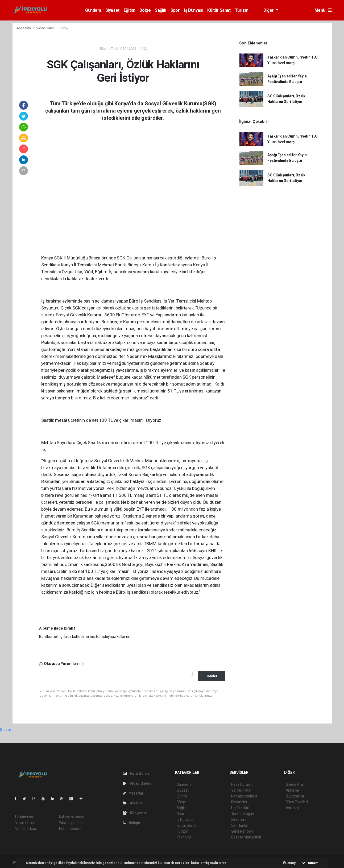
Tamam (310, 863)
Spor (175, 10)
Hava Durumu (242, 784)
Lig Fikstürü (240, 808)
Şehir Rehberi (242, 831)
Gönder (211, 676)
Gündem (93, 10)
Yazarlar (133, 793)
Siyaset (112, 10)
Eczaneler (239, 802)
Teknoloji (184, 837)
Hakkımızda (25, 817)
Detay (64, 28)
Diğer (269, 10)
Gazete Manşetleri (246, 837)
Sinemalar (240, 820)
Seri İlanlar (240, 825)
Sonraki (6, 730)
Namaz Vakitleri (244, 796)
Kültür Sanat (219, 10)
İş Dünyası (193, 10)
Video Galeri (46, 28)
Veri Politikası (26, 829)
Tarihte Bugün (243, 814)
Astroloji (292, 808)
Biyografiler (295, 796)
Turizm (242, 10)
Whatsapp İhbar (72, 823)
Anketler (293, 790)
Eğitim (130, 10)
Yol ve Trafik (241, 790)
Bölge (145, 10)
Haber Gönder (70, 829)
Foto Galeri (136, 774)
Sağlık (161, 10)
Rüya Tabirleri (297, 802)
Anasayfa (24, 28)
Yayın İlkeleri (25, 823)
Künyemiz (135, 813)
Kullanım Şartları (72, 817)
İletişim (132, 823)
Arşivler (133, 803)
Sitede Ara (294, 784)
